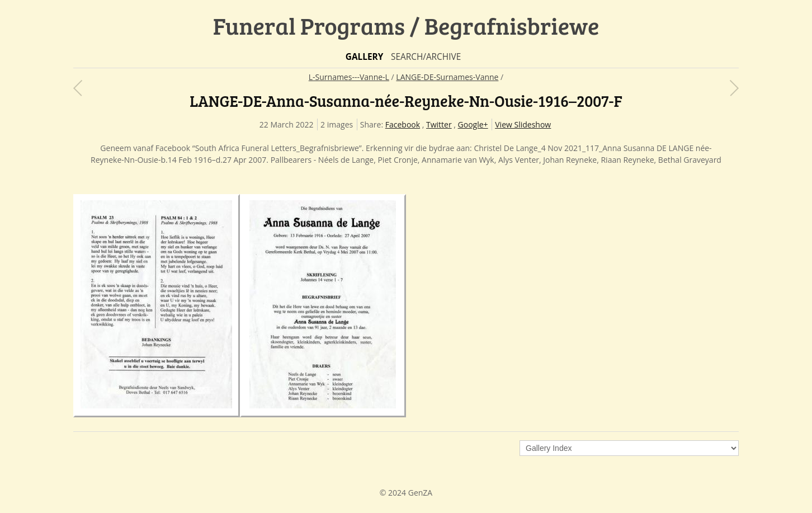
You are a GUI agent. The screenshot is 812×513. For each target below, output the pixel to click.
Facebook (403, 124)
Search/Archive (426, 57)
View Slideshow (523, 124)
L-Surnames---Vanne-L (349, 77)
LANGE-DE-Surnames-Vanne (447, 77)
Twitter (439, 124)
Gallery (365, 57)
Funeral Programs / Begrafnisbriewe (406, 25)
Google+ (473, 124)
